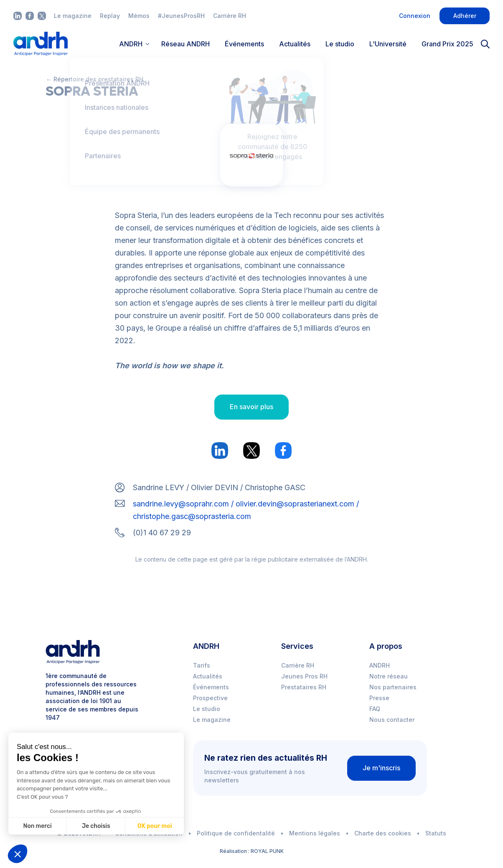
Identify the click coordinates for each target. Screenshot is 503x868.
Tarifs (202, 665)
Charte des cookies (383, 833)
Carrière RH (230, 16)
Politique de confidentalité (236, 833)
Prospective (210, 698)
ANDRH (380, 665)
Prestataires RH (304, 687)
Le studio (340, 44)
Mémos (139, 16)
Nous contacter (392, 720)
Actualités (295, 44)
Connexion (415, 16)
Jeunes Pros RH (304, 676)
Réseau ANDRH (185, 44)
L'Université (388, 44)
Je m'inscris (381, 768)
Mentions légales (315, 833)
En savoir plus (251, 407)
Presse (379, 698)
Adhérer (465, 16)
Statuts (436, 833)
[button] (18, 854)
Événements (244, 44)
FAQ (375, 709)
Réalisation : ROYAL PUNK (252, 851)
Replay (110, 16)
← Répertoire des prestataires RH (95, 79)
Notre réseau (389, 676)
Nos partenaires (393, 687)
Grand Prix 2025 (447, 44)
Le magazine (73, 16)
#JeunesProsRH (181, 16)
